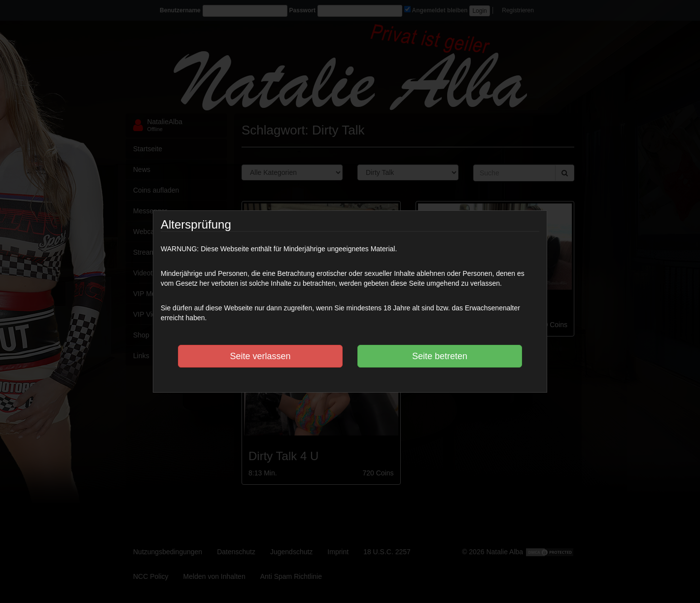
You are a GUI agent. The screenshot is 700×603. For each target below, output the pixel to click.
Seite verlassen (260, 356)
